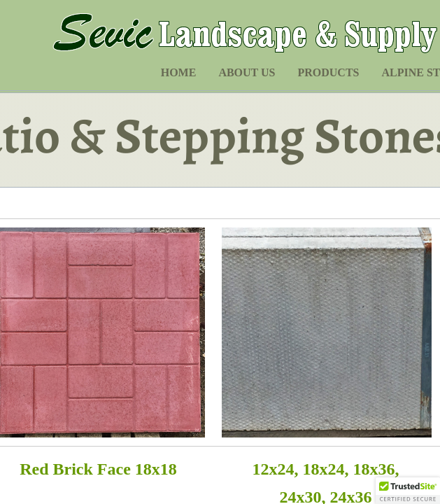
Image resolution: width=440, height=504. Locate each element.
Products (328, 72)
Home (179, 72)
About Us (247, 72)
